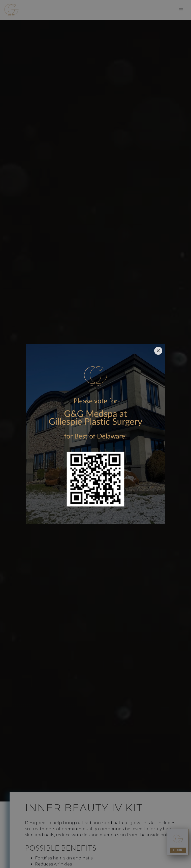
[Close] (158, 351)
